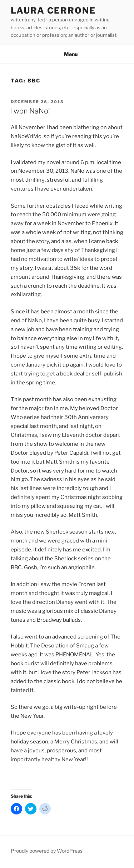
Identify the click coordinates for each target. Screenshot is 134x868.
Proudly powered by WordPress (47, 851)
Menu (67, 54)
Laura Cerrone (53, 11)
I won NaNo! (30, 111)
